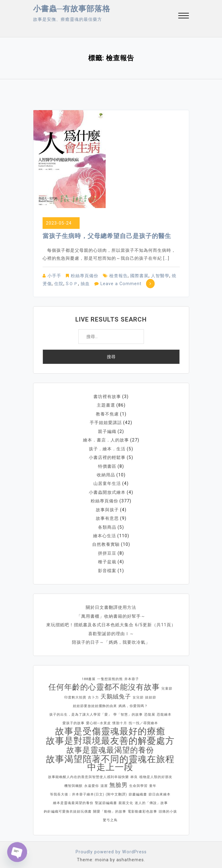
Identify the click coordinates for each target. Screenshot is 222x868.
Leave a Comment (120, 284)
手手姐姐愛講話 (106, 422)
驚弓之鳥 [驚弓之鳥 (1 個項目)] (110, 817)
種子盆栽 (107, 559)
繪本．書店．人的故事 (106, 439)
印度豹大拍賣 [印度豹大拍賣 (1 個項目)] (75, 694)
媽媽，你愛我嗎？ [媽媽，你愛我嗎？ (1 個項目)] (133, 703)
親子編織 (107, 431)
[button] (184, 16)
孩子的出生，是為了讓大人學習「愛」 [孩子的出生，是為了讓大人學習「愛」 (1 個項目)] (81, 711)
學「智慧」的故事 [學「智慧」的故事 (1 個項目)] (128, 711)
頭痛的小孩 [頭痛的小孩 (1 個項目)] (168, 808)
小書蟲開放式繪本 (107, 491)
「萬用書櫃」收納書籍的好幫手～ (111, 613)
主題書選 (106, 405)
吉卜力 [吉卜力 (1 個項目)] (93, 694)
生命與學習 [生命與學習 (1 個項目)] (138, 782)
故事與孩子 (107, 508)
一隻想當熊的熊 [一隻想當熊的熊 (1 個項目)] (110, 676)
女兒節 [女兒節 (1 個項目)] (138, 694)
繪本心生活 (105, 534)
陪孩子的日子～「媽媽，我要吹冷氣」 (111, 639)
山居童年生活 (107, 482)
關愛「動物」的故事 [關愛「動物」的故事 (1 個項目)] (110, 808)
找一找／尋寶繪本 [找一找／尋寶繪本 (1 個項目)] (143, 720)
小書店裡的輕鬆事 (107, 456)
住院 (59, 284)
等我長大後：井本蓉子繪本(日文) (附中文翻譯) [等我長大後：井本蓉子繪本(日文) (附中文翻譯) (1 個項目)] (88, 791)
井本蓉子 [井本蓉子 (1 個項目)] (132, 676)
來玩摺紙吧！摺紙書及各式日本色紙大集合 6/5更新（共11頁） (111, 622)
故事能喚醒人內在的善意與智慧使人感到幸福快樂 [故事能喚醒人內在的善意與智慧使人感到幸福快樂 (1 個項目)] (88, 774)
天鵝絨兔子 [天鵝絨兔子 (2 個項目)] (116, 693)
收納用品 (106, 474)
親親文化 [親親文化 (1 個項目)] (126, 800)
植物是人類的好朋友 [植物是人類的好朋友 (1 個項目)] (156, 774)
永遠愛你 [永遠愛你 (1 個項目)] (92, 782)
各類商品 (107, 525)
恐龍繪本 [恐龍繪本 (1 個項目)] (164, 711)
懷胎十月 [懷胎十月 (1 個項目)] (120, 720)
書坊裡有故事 (107, 397)
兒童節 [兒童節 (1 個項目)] (167, 685)
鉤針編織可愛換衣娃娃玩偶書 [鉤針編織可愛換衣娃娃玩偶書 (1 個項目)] (68, 808)
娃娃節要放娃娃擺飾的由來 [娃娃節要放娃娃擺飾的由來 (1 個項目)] (95, 703)
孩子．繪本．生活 (107, 448)
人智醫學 (160, 276)
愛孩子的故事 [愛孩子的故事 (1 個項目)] (73, 720)
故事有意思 (107, 516)
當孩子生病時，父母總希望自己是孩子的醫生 (107, 236)
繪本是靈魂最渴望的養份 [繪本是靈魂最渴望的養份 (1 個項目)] (73, 800)
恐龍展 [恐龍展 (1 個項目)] (150, 711)
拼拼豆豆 (107, 551)
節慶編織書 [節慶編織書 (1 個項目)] (138, 791)
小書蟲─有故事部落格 (72, 9)
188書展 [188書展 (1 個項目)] (89, 676)
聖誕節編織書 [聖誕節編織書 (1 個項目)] (106, 800)
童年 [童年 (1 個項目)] (153, 782)
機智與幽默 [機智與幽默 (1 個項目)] (73, 782)
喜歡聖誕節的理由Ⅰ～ (111, 630)
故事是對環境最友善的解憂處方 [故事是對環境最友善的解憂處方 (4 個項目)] (110, 737)
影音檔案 (107, 568)
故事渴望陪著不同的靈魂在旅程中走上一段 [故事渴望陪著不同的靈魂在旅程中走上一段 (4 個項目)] (110, 760)
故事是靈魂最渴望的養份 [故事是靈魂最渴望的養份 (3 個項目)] (110, 747)
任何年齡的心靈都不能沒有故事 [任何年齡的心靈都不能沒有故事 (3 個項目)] (104, 684)
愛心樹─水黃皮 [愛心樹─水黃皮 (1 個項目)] (98, 720)
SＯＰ (72, 284)
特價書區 (107, 465)
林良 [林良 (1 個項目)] (134, 774)
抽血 (85, 284)
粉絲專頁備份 (85, 276)
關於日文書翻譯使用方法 (111, 605)
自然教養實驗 (106, 542)
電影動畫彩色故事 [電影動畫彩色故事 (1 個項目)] (142, 808)
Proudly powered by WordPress (111, 848)
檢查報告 (119, 276)
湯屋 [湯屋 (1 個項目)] (104, 782)
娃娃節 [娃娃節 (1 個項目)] (151, 694)
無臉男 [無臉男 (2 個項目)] (119, 782)
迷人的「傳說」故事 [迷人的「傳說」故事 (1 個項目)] (151, 800)
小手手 (54, 276)
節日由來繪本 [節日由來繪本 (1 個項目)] (160, 791)
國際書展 (139, 276)
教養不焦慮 (107, 414)
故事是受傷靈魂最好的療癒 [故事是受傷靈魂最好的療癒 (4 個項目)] (110, 728)
